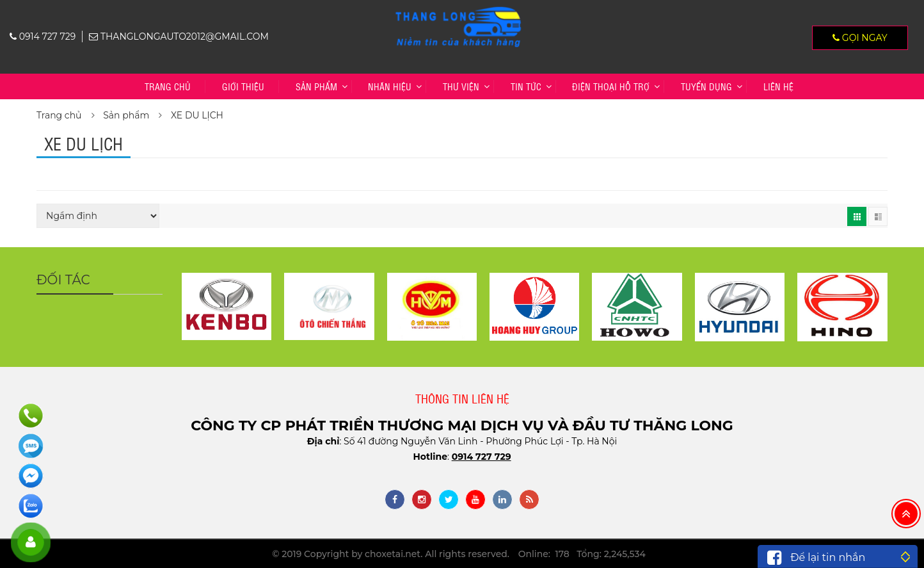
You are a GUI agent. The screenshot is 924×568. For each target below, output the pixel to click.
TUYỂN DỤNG (706, 86)
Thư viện (461, 86)
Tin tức (526, 86)
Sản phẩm (316, 86)
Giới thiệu (243, 86)
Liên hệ (778, 86)
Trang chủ (168, 86)
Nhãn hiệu (390, 86)
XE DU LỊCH (197, 115)
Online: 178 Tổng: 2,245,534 (582, 554)
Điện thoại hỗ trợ (611, 86)
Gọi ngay (860, 38)
